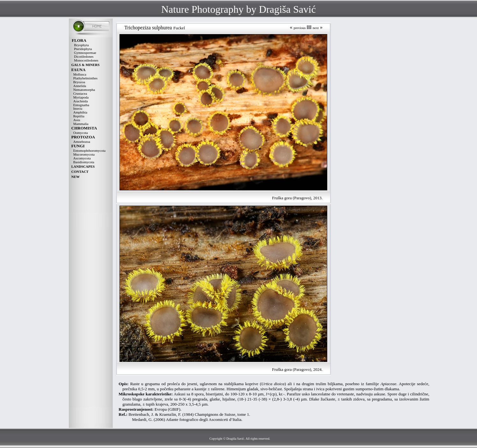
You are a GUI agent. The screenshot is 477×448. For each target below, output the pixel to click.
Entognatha (81, 105)
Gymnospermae (85, 53)
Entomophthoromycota (89, 151)
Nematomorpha (84, 90)
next (316, 28)
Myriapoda (81, 97)
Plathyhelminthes (85, 78)
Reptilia (79, 116)
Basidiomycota (84, 162)
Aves (77, 120)
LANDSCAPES (83, 166)
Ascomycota (82, 158)
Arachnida (81, 101)
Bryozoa (79, 82)
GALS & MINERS (86, 65)
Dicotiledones (84, 56)
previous (300, 28)
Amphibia (80, 112)
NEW (76, 177)
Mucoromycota (84, 154)
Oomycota (81, 133)
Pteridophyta (83, 49)
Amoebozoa (82, 142)
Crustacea (80, 93)
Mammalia (81, 124)
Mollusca (80, 74)
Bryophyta (81, 45)
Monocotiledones (86, 60)
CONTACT (80, 172)
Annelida (80, 86)
